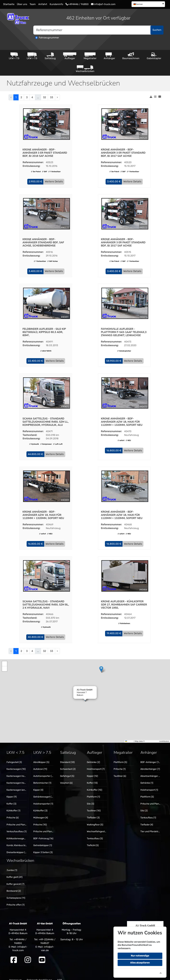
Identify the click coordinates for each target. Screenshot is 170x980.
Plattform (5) (120, 758)
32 (45, 97)
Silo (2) (144, 806)
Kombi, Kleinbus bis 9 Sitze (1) (22, 841)
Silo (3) (91, 799)
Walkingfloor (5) (95, 820)
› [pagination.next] (57, 97)
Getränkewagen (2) (44, 792)
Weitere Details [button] (54, 181)
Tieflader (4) (147, 820)
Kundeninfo (56, 4)
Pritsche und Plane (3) (18, 820)
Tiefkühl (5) (93, 841)
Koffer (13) (92, 778)
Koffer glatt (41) (15, 873)
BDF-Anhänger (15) (151, 758)
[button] (35, 181)
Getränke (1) (147, 778)
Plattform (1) (93, 792)
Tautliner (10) (94, 806)
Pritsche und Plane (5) (45, 827)
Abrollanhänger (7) (150, 765)
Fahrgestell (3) (14, 758)
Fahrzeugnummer (49, 38)
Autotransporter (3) (44, 771)
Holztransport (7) (96, 765)
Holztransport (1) (149, 785)
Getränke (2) (93, 758)
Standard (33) (67, 758)
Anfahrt (43, 4)
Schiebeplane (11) (16, 894)
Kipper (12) (92, 771)
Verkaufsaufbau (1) (17, 827)
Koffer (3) (11, 799)
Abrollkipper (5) (41, 758)
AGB (60, 976)
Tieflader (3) (93, 813)
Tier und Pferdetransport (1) (155, 827)
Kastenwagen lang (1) (18, 785)
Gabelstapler (154, 56)
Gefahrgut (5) (67, 771)
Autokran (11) (40, 765)
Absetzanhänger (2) (151, 771)
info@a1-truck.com (103, 4)
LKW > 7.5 (32, 56)
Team (33, 4)
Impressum (15, 976)
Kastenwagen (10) (16, 765)
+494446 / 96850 (77, 4)
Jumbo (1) (12, 866)
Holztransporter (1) (43, 799)
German (138, 4)
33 (52, 97)
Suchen (157, 30)
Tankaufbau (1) (148, 813)
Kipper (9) (12, 792)
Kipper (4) (38, 785)
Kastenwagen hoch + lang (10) (23, 778)
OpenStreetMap (152, 737)
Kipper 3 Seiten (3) (43, 848)
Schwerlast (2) (68, 765)
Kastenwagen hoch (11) (19, 771)
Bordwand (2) (14, 886)
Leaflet (129, 737)
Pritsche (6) (13, 813)
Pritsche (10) (40, 820)
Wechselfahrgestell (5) (99, 827)
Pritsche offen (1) (16, 900)
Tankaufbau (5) (95, 834)
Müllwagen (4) (41, 813)
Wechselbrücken (85, 69)
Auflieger (70, 56)
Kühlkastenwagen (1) (18, 834)
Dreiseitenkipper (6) (17, 848)
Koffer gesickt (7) (15, 879)
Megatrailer (90, 56)
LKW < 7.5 (14, 56)
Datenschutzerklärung (39, 976)
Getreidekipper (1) (43, 841)
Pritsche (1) (120, 765)
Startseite (9, 4)
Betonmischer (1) (42, 778)
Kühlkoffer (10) (95, 785)
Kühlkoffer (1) (13, 806)
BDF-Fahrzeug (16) (43, 834)
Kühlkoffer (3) (40, 806)
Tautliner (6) (120, 771)
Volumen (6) (66, 778)
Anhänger (109, 56)
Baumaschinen (131, 56)
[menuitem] (148, 4)
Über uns (22, 4)
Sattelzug (50, 56)
